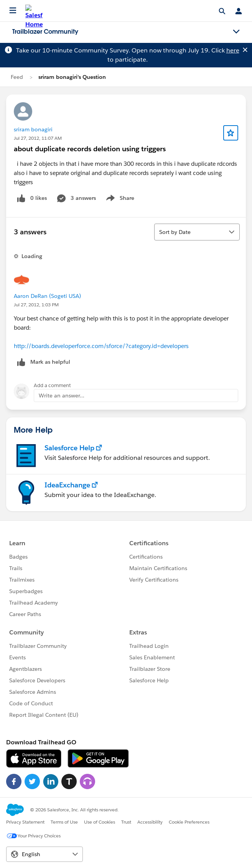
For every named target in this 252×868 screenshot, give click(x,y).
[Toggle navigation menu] (236, 32)
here (233, 50)
